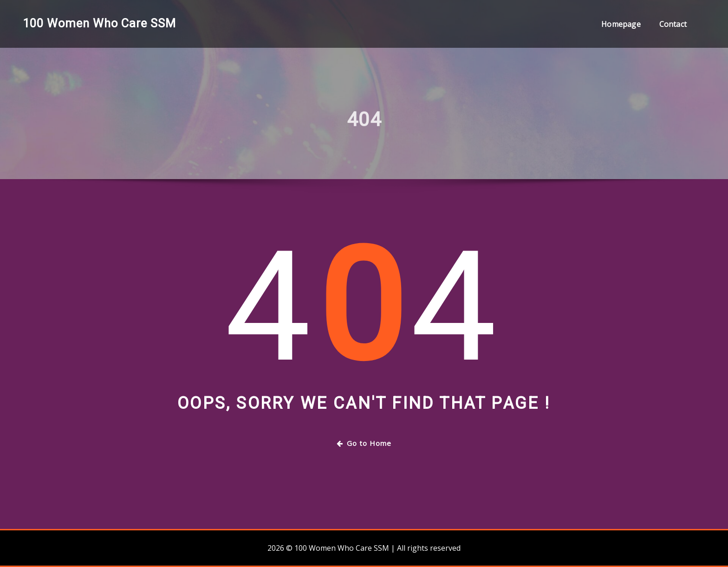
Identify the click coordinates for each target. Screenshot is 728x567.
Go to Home (364, 443)
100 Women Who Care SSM (99, 23)
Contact (673, 24)
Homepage (621, 24)
